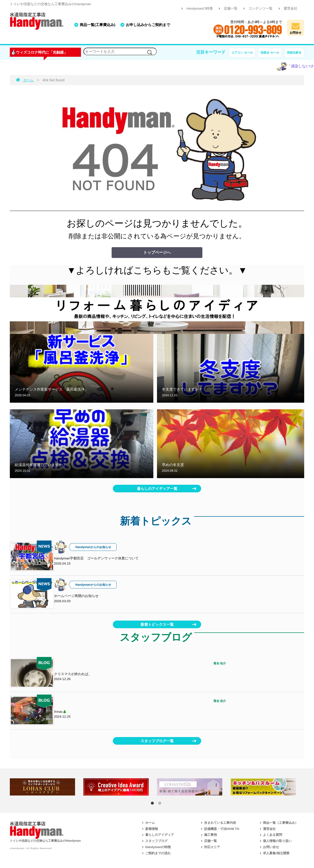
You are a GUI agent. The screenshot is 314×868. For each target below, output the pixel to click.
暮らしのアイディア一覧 (157, 489)
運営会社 (290, 8)
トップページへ (157, 252)
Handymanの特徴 (200, 8)
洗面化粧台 (294, 53)
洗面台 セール (270, 53)
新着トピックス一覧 (157, 624)
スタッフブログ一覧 (157, 741)
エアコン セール (242, 53)
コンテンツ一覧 (261, 8)
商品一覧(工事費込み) (98, 25)
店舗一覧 (231, 8)
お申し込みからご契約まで (148, 25)
